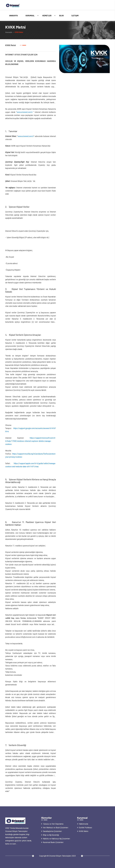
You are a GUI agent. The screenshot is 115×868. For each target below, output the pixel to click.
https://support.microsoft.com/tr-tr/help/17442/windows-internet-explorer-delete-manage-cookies (31, 441)
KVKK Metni (83, 831)
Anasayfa (13, 16)
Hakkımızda (83, 824)
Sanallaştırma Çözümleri (51, 831)
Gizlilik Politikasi (85, 828)
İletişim (75, 16)
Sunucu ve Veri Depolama (52, 824)
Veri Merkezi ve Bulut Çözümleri (55, 828)
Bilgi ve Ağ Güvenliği (50, 835)
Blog (61, 16)
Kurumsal (30, 16)
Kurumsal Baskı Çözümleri (52, 842)
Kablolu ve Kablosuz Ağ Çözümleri (56, 839)
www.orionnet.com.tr (25, 112)
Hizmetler (47, 16)
